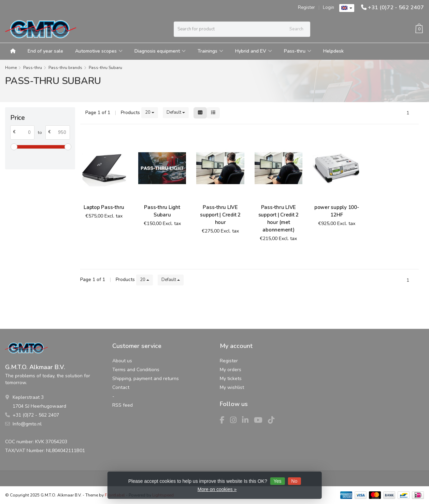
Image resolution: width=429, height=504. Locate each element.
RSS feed (123, 405)
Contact (121, 387)
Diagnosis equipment (160, 51)
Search (296, 29)
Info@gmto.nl (27, 424)
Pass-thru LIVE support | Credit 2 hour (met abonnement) (279, 219)
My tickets (231, 379)
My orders (231, 370)
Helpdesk (333, 51)
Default (176, 112)
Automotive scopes (99, 51)
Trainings (210, 51)
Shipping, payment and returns (146, 379)
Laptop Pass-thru (104, 207)
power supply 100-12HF (337, 211)
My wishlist (232, 387)
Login (328, 8)
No (294, 481)
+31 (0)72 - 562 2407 (396, 8)
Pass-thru (298, 51)
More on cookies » (217, 489)
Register (306, 8)
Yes (278, 481)
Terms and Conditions (136, 370)
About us (122, 361)
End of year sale (45, 51)
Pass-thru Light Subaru (162, 211)
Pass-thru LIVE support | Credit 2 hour (220, 215)
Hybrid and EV (254, 51)
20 (150, 112)
